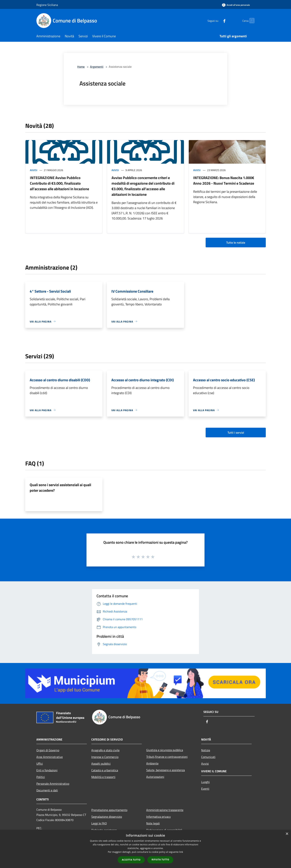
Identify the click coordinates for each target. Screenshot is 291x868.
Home (81, 67)
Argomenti (97, 67)
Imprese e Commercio (105, 757)
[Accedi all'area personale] (236, 5)
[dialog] (145, 849)
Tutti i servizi (236, 433)
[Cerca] (250, 21)
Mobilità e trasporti (103, 777)
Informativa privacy (158, 817)
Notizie (206, 750)
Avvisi (34, 170)
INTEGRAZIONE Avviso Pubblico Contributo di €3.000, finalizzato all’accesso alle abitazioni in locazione (59, 183)
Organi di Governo (48, 750)
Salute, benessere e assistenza (166, 770)
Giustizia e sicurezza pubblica (165, 750)
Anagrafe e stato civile (105, 750)
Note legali (153, 823)
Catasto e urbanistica (105, 770)
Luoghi (205, 782)
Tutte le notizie (236, 243)
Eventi (205, 789)
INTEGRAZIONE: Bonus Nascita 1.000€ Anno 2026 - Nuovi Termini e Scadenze (224, 180)
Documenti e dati (47, 790)
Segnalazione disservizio (107, 817)
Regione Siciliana (47, 5)
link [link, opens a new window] (181, 852)
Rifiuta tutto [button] (160, 860)
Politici (41, 777)
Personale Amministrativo (53, 784)
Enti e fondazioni (47, 770)
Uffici (40, 764)
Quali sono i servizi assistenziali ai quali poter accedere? (60, 488)
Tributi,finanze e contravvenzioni (167, 757)
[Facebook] (217, 21)
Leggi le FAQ (99, 823)
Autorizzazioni (155, 777)
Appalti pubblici (101, 764)
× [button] (287, 834)
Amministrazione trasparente (165, 810)
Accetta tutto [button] (131, 860)
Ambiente (152, 763)
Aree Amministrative (50, 757)
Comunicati (208, 757)
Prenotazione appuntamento (109, 810)
